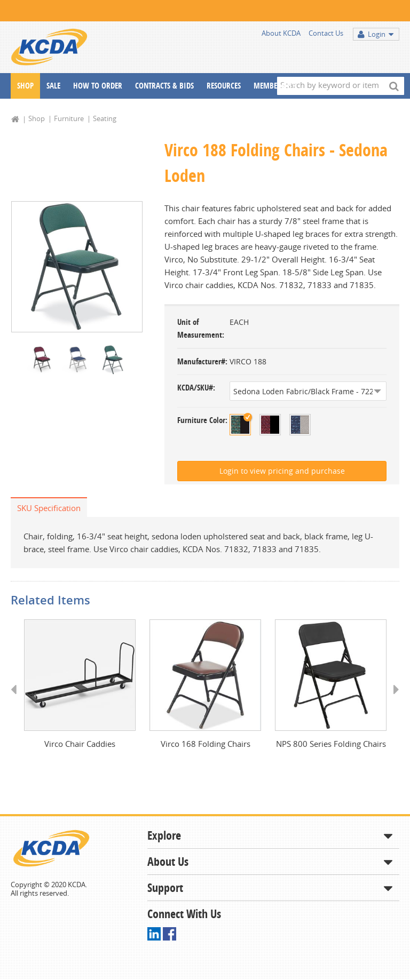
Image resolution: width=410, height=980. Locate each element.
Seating (105, 118)
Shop (25, 86)
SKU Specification (49, 508)
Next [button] (393, 700)
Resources (224, 86)
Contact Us (326, 33)
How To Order (98, 86)
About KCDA (281, 33)
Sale (53, 86)
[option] (77, 267)
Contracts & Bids (164, 86)
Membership (275, 86)
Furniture (69, 118)
